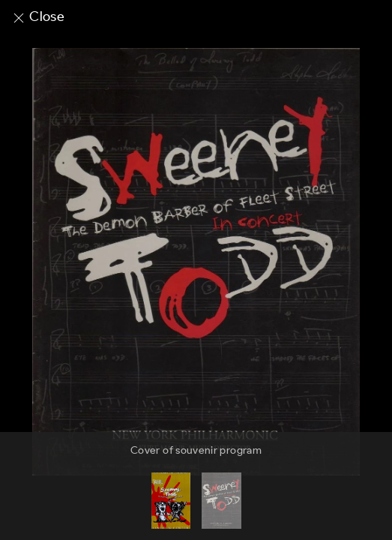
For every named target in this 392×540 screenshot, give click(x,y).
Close (38, 16)
